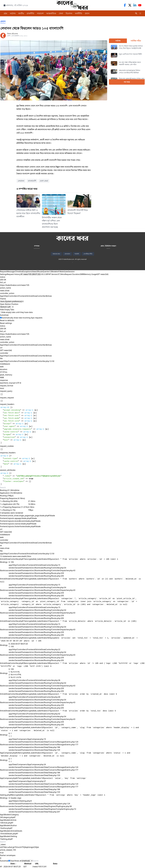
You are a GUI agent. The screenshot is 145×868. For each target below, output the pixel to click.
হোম (5, 13)
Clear (12, 861)
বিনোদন (69, 13)
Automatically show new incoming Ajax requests (21, 318)
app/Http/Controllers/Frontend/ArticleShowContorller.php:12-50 (27, 361)
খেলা (61, 13)
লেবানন (21, 181)
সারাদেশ (40, 13)
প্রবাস (87, 13)
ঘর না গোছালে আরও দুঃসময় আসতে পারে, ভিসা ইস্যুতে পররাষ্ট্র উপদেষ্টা (131, 47)
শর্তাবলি (77, 254)
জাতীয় (21, 13)
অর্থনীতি (79, 13)
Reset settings (6, 323)
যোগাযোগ (67, 254)
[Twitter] (130, 5)
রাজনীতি (30, 13)
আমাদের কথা (56, 254)
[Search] (136, 13)
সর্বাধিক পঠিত (136, 41)
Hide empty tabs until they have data (16, 312)
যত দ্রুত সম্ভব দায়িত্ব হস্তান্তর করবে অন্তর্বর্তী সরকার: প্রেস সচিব (130, 63)
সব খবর (127, 82)
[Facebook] (125, 5)
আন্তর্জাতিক (51, 13)
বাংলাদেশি (32, 181)
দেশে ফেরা (44, 181)
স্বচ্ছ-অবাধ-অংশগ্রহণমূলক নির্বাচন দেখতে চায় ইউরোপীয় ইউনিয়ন (130, 71)
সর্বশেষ (13, 13)
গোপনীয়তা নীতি (88, 254)
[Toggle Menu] (140, 13)
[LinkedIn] (135, 5)
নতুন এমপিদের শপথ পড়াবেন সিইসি (130, 54)
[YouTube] (140, 5)
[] (25, 425)
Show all (18, 861)
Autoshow (5, 861)
